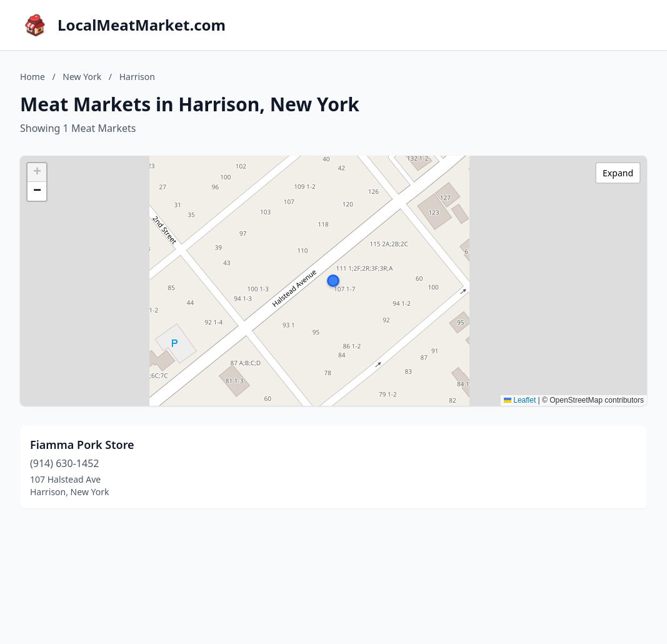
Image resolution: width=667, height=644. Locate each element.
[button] (333, 281)
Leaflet (520, 400)
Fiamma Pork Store (82, 445)
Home (33, 77)
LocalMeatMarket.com (142, 25)
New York (82, 77)
